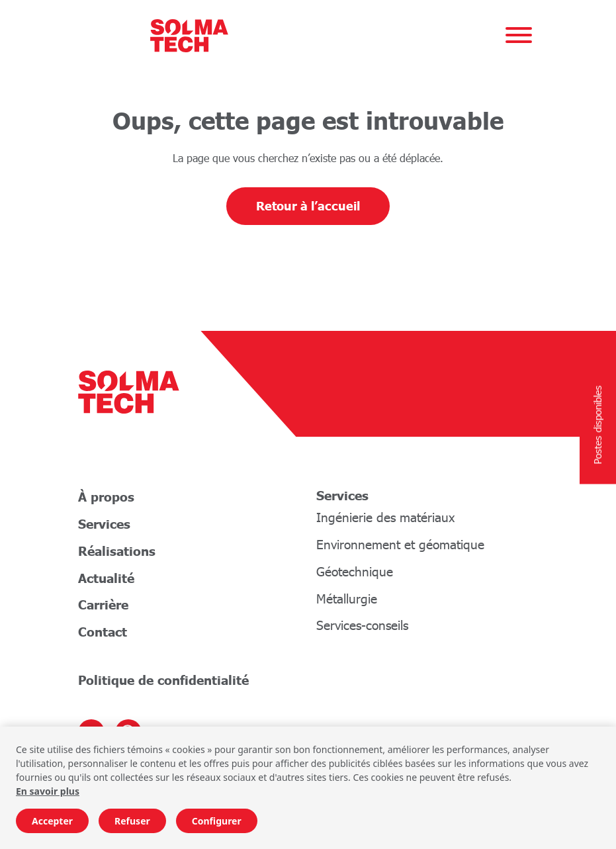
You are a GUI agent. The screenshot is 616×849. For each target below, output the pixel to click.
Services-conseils (362, 625)
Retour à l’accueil (308, 206)
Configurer (217, 821)
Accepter (52, 821)
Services (104, 524)
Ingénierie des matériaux (385, 517)
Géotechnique (355, 571)
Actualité (106, 578)
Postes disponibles (597, 424)
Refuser (132, 821)
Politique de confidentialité (163, 680)
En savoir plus (48, 791)
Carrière (103, 604)
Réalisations (117, 551)
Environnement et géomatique (400, 544)
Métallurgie (347, 599)
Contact (103, 632)
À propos (106, 497)
